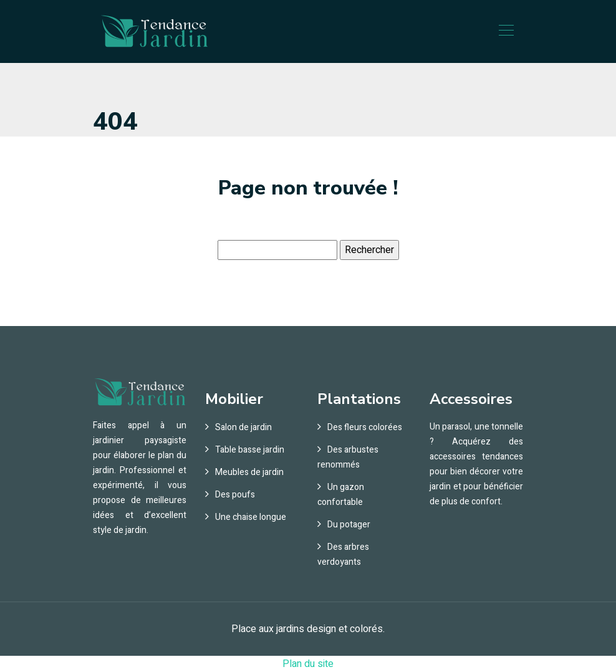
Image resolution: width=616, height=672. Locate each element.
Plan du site (308, 664)
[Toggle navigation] (506, 32)
